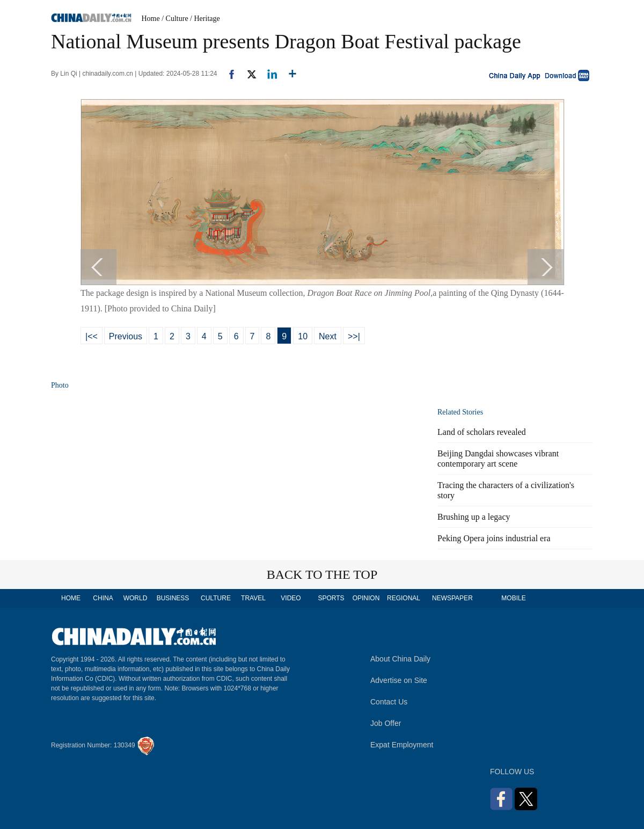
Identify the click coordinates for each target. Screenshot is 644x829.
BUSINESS (173, 598)
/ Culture (175, 19)
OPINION (366, 598)
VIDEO (291, 598)
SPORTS (331, 598)
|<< (92, 336)
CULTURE (216, 598)
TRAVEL (253, 598)
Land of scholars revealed (482, 432)
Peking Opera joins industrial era (494, 538)
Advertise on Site (399, 680)
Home (151, 19)
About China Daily (400, 659)
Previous (126, 336)
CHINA (103, 598)
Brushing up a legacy (474, 517)
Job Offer (386, 723)
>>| (354, 336)
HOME (71, 598)
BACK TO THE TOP (322, 575)
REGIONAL (404, 598)
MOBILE (513, 598)
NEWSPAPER (452, 598)
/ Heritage (205, 19)
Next (328, 336)
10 (303, 336)
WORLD (136, 598)
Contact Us (389, 702)
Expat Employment (402, 745)
